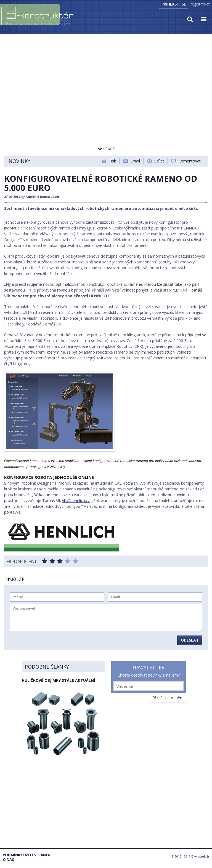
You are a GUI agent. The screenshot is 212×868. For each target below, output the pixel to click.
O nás (8, 860)
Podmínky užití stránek (26, 855)
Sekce (106, 149)
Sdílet (159, 161)
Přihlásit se (174, 4)
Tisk (112, 161)
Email (135, 161)
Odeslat (190, 640)
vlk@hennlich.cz (76, 500)
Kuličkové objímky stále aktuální (59, 680)
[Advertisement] (106, 76)
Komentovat (190, 161)
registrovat (200, 4)
